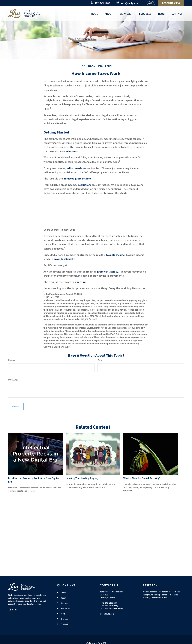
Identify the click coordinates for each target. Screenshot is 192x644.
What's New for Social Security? (142, 478)
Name (11, 360)
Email (100, 360)
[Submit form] (16, 407)
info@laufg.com (130, 3)
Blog (63, 614)
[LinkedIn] (149, 3)
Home (63, 593)
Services (64, 603)
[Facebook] (153, 3)
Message (13, 380)
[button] (94, 13)
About (63, 598)
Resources (65, 608)
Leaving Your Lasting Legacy (82, 478)
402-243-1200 (102, 3)
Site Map (65, 619)
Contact (64, 624)
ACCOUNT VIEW (171, 3)
